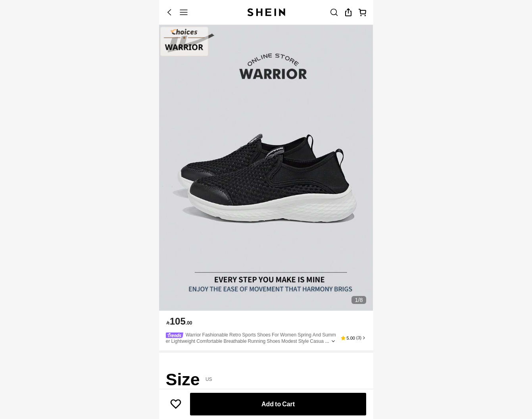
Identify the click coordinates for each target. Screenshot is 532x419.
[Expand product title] (333, 341)
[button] (353, 338)
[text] (179, 321)
